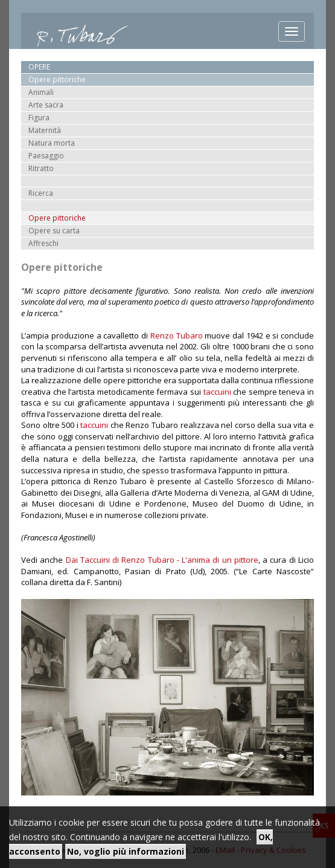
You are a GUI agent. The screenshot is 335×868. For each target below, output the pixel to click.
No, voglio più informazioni (126, 851)
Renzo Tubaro (177, 335)
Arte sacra (46, 105)
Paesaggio (46, 156)
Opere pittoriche (57, 218)
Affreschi (43, 243)
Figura (39, 118)
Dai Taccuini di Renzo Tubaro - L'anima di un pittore (162, 560)
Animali (41, 92)
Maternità (45, 130)
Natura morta (52, 143)
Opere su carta (54, 231)
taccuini (217, 392)
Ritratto (41, 168)
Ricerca (41, 193)
